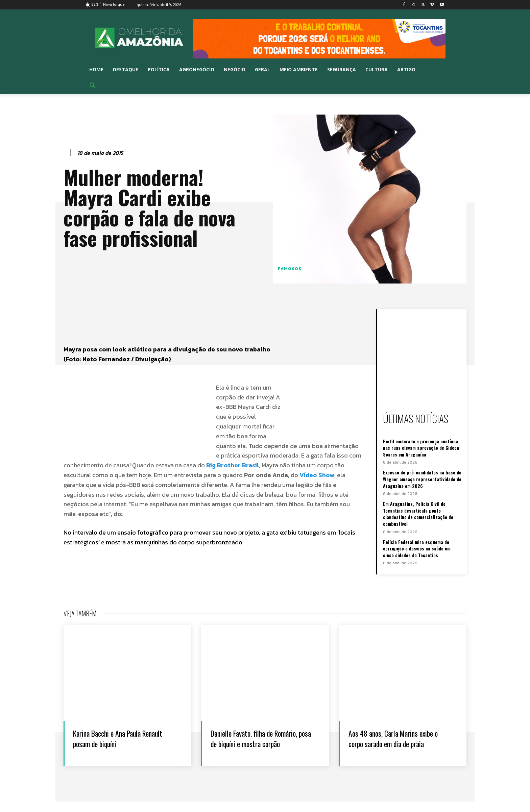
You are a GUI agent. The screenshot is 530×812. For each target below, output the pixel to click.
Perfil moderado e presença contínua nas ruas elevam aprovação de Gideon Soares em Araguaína (421, 448)
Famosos (290, 268)
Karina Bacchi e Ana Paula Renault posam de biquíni (114, 738)
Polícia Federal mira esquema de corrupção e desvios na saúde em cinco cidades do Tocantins (417, 548)
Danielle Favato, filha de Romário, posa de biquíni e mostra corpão (252, 743)
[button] (93, 86)
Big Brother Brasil (233, 465)
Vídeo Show (317, 475)
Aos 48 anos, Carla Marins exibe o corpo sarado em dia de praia (399, 738)
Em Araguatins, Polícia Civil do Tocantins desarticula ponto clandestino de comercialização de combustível (418, 514)
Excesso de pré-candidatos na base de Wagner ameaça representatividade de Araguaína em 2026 (422, 479)
